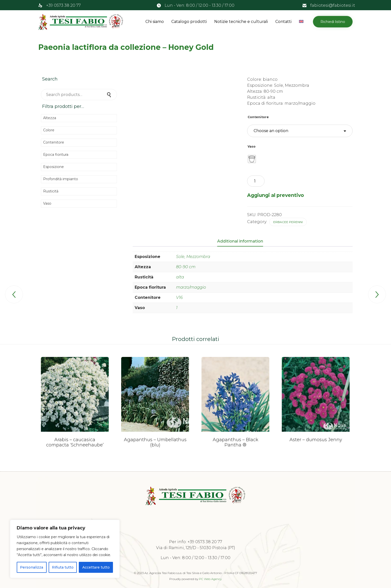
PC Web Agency (210, 579)
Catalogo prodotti (189, 22)
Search (109, 95)
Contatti (283, 22)
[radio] (252, 159)
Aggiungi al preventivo (276, 195)
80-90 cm (186, 267)
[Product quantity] (256, 181)
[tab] (243, 242)
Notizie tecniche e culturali (241, 22)
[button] (333, 22)
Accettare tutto (96, 567)
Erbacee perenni (288, 222)
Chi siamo (155, 22)
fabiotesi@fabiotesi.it (333, 5)
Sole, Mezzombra (193, 257)
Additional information (240, 241)
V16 (179, 297)
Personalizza (32, 567)
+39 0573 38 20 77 (63, 5)
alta (180, 277)
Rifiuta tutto (63, 567)
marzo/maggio (191, 287)
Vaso (252, 146)
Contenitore (258, 117)
